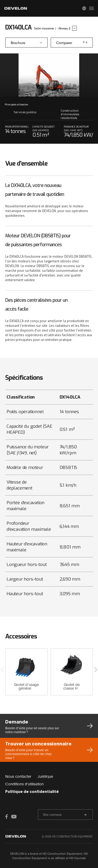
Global (84, 8)
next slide (72, 75)
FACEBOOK (8, 817)
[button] (96, 670)
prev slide (27, 75)
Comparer (64, 43)
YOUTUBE (14, 817)
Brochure (18, 43)
